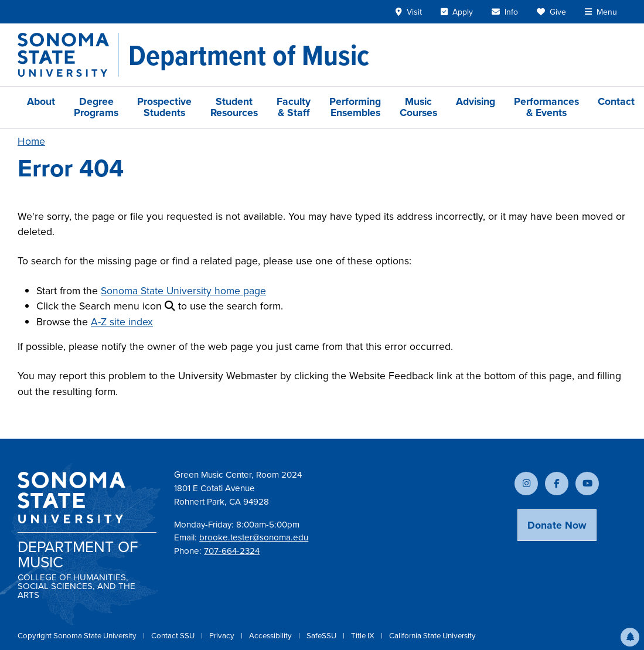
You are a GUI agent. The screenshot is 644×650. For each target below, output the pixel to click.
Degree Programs (96, 107)
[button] (630, 637)
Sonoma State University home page (183, 291)
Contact (616, 101)
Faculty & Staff (294, 107)
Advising (476, 101)
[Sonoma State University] (68, 55)
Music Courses (418, 107)
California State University (432, 636)
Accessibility (271, 636)
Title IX (364, 636)
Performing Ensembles (355, 107)
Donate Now (557, 525)
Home (31, 141)
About (41, 101)
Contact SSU (174, 636)
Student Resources (234, 107)
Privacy (223, 636)
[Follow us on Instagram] (526, 484)
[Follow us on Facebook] (557, 484)
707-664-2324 (232, 551)
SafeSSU (322, 636)
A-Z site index (122, 322)
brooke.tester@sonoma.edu (254, 537)
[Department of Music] (249, 55)
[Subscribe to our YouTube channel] (587, 484)
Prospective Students (164, 107)
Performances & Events (546, 107)
